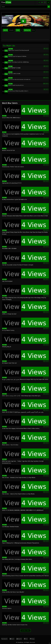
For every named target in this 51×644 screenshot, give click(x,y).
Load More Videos (26, 630)
